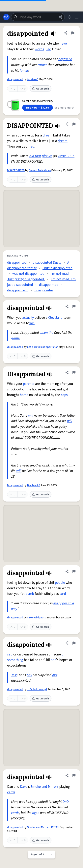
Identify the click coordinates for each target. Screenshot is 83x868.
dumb (30, 594)
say (29, 675)
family (24, 71)
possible (68, 603)
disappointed (15, 79)
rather (42, 65)
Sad (48, 49)
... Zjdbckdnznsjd (37, 689)
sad (10, 654)
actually (28, 318)
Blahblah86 (34, 485)
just (55, 675)
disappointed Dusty (47, 263)
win (32, 323)
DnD (66, 802)
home (24, 395)
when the (46, 333)
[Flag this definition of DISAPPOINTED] (74, 124)
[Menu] (77, 17)
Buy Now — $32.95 (38, 108)
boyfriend (65, 59)
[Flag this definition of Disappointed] (74, 372)
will (31, 415)
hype (36, 813)
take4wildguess (37, 618)
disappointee (49, 285)
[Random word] (60, 17)
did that (35, 156)
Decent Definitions (40, 170)
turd (63, 594)
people (60, 583)
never (64, 43)
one (53, 660)
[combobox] (38, 17)
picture (47, 156)
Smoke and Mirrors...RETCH (43, 827)
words (39, 49)
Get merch (41, 89)
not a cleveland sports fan (43, 347)
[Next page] (51, 855)
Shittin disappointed (57, 268)
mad (31, 146)
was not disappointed (28, 274)
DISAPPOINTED (16, 170)
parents (29, 384)
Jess (14, 675)
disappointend (18, 290)
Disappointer (44, 290)
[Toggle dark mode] (69, 17)
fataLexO (33, 79)
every (57, 603)
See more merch (64, 108)
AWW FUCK (66, 156)
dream (48, 135)
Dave (24, 787)
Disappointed (15, 485)
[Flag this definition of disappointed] (73, 33)
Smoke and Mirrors (45, 787)
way (14, 609)
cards (11, 792)
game (15, 338)
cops (64, 395)
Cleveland (55, 318)
